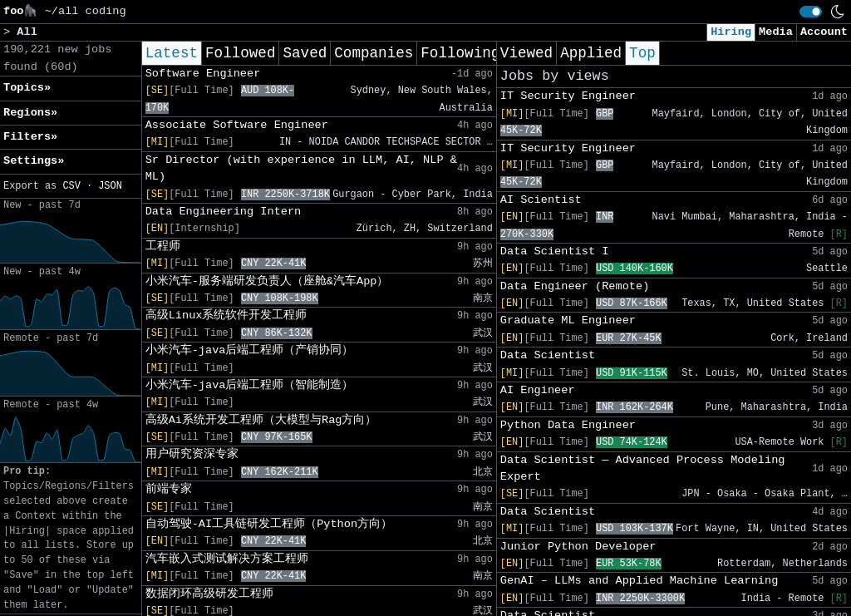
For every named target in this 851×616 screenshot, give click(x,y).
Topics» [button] (27, 88)
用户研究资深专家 (192, 454)
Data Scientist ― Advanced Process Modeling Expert (643, 468)
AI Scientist (541, 200)
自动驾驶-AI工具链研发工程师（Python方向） (269, 524)
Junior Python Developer (578, 547)
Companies (374, 53)
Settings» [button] (34, 161)
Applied (591, 53)
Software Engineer (203, 74)
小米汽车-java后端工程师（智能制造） (250, 385)
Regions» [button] (30, 113)
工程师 (163, 246)
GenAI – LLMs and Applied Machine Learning (639, 581)
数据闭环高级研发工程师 (209, 594)
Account (824, 32)
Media (776, 32)
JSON (110, 186)
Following (460, 53)
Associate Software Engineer (237, 125)
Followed (240, 53)
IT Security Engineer (568, 96)
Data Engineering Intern (224, 212)
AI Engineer (538, 390)
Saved (305, 53)
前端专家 (169, 489)
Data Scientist (548, 355)
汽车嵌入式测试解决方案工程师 (227, 559)
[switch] (811, 12)
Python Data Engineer (568, 425)
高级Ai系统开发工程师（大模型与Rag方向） (261, 420)
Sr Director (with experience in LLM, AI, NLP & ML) (301, 168)
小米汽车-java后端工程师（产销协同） (250, 350)
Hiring (731, 32)
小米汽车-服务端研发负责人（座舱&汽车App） (267, 281)
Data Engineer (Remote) (575, 286)
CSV (71, 186)
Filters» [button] (30, 137)
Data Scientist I (555, 251)
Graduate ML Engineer (568, 320)
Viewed (526, 53)
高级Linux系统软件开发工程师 (226, 315)
